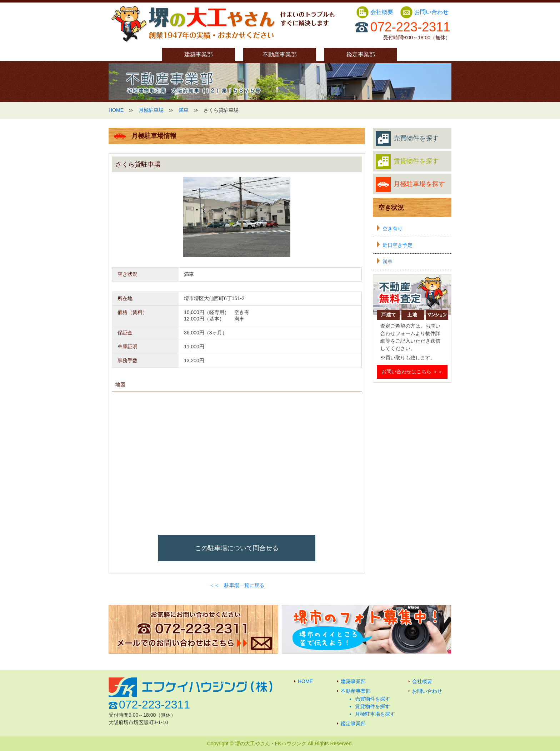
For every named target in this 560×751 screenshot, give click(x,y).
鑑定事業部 (361, 54)
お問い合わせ (424, 12)
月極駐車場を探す (410, 184)
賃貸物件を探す (407, 161)
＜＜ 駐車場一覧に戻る (237, 585)
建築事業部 (199, 54)
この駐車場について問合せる (237, 548)
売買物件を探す (407, 139)
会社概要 (375, 12)
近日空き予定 (397, 245)
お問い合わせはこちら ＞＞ (412, 372)
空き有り (392, 229)
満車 (184, 110)
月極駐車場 (151, 110)
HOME (116, 110)
